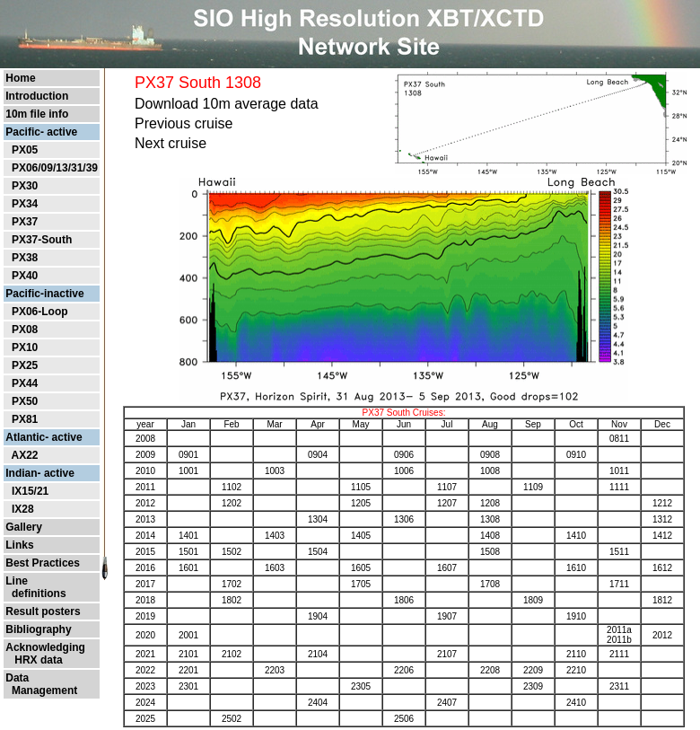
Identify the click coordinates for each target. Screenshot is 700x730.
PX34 (25, 204)
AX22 (24, 455)
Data (17, 678)
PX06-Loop (40, 312)
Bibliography (38, 629)
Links (19, 545)
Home (20, 78)
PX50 (25, 401)
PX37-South (42, 240)
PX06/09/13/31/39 (55, 168)
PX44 (25, 383)
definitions (35, 594)
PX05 (25, 150)
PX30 (25, 186)
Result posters (43, 611)
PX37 (25, 222)
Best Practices (43, 563)
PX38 (25, 258)
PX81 (25, 419)
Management (41, 690)
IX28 (23, 509)
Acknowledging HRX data (45, 654)
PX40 (25, 276)
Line (17, 581)
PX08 (25, 330)
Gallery (24, 527)
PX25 (25, 365)
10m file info (37, 114)
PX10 (25, 347)
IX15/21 (30, 491)
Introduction (37, 96)
